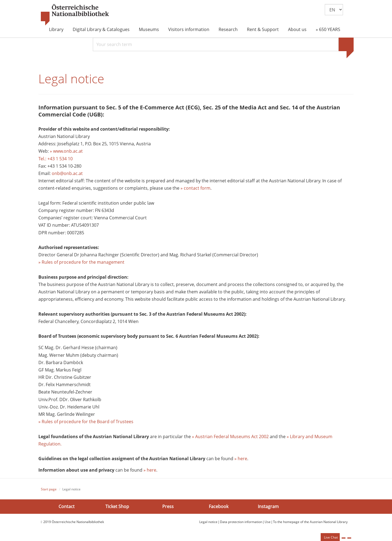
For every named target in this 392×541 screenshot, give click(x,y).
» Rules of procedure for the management (81, 262)
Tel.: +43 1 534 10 (56, 159)
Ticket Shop (117, 506)
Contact (67, 506)
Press (168, 506)
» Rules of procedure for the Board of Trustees (86, 422)
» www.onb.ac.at (66, 151)
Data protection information (241, 522)
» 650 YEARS (328, 29)
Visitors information (189, 29)
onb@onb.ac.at (67, 173)
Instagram (268, 506)
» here (241, 459)
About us (297, 29)
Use (268, 522)
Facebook (219, 506)
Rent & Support (263, 29)
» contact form (195, 188)
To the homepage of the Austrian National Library (310, 522)
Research (228, 29)
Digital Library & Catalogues (101, 29)
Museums (149, 29)
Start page (49, 489)
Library (56, 29)
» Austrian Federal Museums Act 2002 (230, 437)
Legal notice (208, 522)
